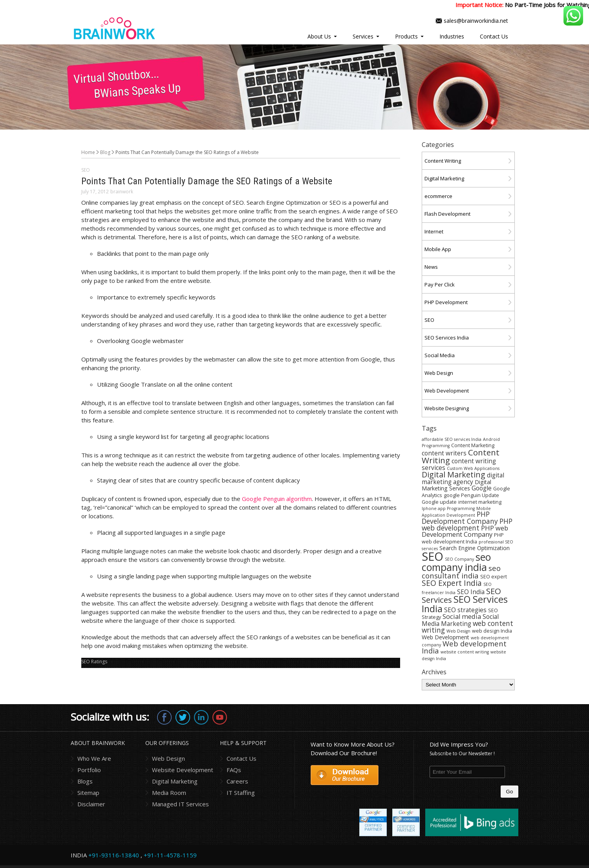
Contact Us (494, 36)
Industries (452, 36)
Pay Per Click (440, 284)
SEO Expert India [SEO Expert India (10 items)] (452, 583)
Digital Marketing (444, 178)
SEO (86, 170)
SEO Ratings (94, 662)
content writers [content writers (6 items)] (444, 453)
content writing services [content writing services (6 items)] (459, 464)
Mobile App (438, 249)
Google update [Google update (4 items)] (439, 502)
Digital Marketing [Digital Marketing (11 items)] (454, 474)
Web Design (439, 373)
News (431, 267)
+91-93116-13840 (114, 855)
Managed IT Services (180, 804)
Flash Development (447, 214)
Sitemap (88, 793)
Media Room (169, 793)
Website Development (183, 770)
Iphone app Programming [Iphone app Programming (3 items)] (448, 508)
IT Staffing (241, 793)
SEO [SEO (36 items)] (433, 556)
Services (363, 36)
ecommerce (438, 196)
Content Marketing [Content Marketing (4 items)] (473, 445)
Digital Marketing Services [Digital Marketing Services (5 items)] (456, 485)
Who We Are (94, 758)
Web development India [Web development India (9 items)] (464, 647)
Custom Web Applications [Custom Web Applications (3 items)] (473, 468)
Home (88, 152)
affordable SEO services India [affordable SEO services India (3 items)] (452, 439)
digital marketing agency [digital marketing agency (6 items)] (463, 478)
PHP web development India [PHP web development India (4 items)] (463, 538)
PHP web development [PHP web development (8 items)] (467, 524)
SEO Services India (447, 338)
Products (406, 36)
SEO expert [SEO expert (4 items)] (494, 577)
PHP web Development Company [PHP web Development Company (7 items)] (465, 531)
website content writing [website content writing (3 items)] (465, 652)
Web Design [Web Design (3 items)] (458, 631)
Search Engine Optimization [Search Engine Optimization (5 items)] (475, 548)
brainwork (122, 192)
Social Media (440, 355)
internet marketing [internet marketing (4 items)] (480, 502)
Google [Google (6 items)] (482, 488)
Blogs (85, 781)
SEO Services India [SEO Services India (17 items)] (465, 604)
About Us (319, 36)
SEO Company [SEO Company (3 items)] (459, 559)
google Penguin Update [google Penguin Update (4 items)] (471, 495)
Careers (237, 781)
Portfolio (89, 770)
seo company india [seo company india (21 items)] (456, 562)
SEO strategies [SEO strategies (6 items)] (465, 610)
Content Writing (443, 161)
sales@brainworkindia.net (476, 21)
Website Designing (447, 408)
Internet (434, 231)
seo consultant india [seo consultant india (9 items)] (461, 572)
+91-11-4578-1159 (170, 855)
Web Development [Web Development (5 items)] (445, 637)
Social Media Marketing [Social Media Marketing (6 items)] (460, 620)
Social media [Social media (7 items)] (462, 616)
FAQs (234, 770)
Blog (105, 152)
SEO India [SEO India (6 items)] (471, 592)
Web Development (447, 391)
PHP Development (446, 302)
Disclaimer (91, 804)
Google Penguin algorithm (277, 499)
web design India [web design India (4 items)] (492, 631)
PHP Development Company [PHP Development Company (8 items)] (460, 517)
